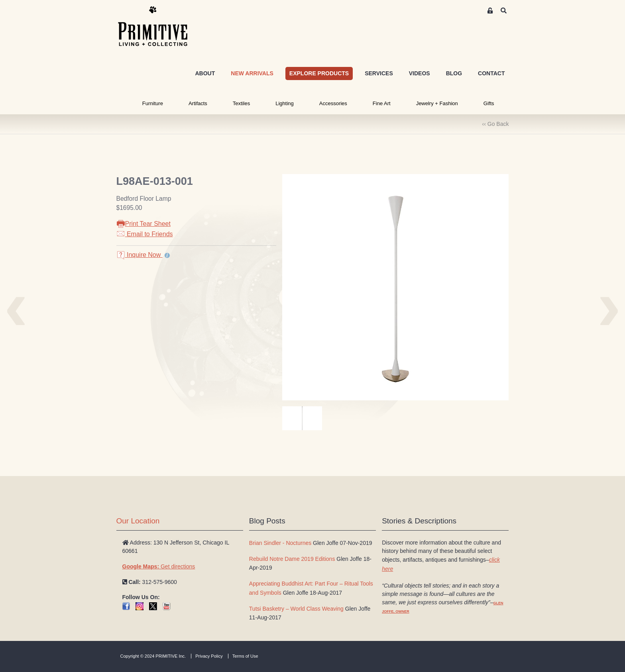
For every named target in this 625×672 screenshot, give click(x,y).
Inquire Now (140, 255)
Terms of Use (245, 656)
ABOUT (205, 73)
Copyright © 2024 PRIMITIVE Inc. (153, 656)
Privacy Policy (209, 656)
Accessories (333, 103)
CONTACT (491, 73)
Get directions (159, 566)
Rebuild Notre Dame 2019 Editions (292, 559)
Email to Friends (145, 234)
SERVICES (379, 73)
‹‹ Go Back (496, 124)
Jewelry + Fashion (437, 103)
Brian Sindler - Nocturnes (280, 543)
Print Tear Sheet (143, 224)
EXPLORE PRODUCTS (319, 73)
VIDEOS (420, 73)
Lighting (285, 103)
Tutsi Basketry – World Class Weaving (296, 609)
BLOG (454, 73)
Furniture (153, 103)
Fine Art (382, 103)
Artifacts (198, 103)
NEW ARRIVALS (252, 73)
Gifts (489, 103)
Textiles (241, 103)
